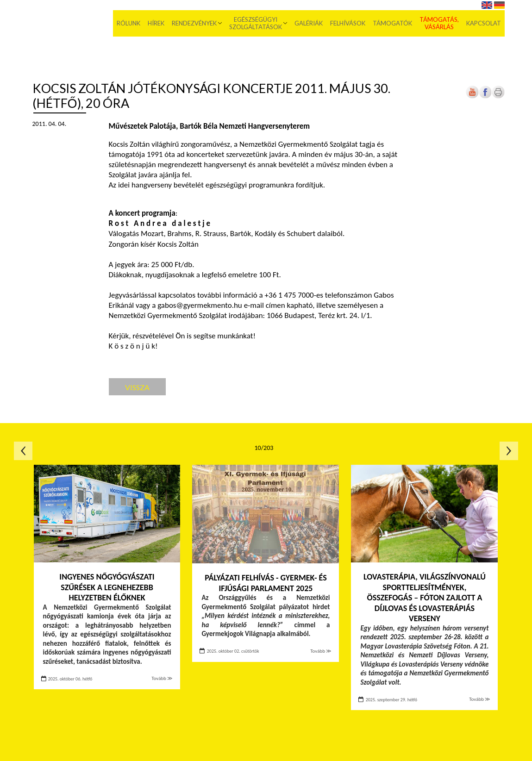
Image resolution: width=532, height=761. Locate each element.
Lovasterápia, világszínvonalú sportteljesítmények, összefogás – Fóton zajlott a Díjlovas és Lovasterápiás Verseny (425, 598)
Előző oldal (23, 451)
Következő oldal (509, 451)
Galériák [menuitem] (309, 23)
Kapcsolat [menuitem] (484, 23)
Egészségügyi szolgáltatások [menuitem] (256, 23)
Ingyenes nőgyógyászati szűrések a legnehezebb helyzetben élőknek (107, 587)
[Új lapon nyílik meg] (485, 97)
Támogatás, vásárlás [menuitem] (439, 23)
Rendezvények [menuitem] (194, 23)
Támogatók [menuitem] (392, 23)
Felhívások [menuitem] (348, 23)
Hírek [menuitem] (156, 23)
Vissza (137, 387)
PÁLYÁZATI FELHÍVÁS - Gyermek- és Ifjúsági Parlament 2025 (266, 583)
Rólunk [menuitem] (128, 23)
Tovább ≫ (162, 678)
